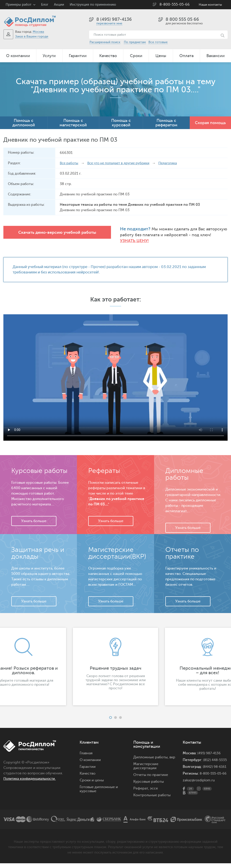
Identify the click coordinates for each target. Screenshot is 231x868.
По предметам (135, 42)
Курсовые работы (149, 777)
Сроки (136, 56)
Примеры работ (18, 5)
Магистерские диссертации (146, 761)
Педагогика (175, 163)
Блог (45, 5)
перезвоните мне (109, 23)
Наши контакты (210, 5)
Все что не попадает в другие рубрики (122, 163)
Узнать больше (34, 516)
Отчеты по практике (151, 770)
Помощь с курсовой (121, 123)
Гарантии (78, 56)
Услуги (49, 56)
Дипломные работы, (151, 752)
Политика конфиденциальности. (32, 774)
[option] (115, 662)
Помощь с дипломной (24, 123)
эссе (154, 783)
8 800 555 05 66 (182, 19)
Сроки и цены (92, 775)
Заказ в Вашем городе (32, 36)
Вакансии (216, 56)
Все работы (70, 163)
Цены (161, 56)
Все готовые (158, 42)
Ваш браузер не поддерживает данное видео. (115, 373)
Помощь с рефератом (166, 123)
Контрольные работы (152, 790)
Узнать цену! (198, 235)
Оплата (186, 56)
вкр (172, 752)
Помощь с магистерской (73, 123)
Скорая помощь (210, 123)
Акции (59, 5)
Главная (86, 748)
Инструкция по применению (93, 5)
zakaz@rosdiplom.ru (200, 787)
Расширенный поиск (105, 42)
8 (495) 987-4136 (114, 19)
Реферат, (141, 783)
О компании (18, 56)
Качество (108, 56)
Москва (38, 32)
